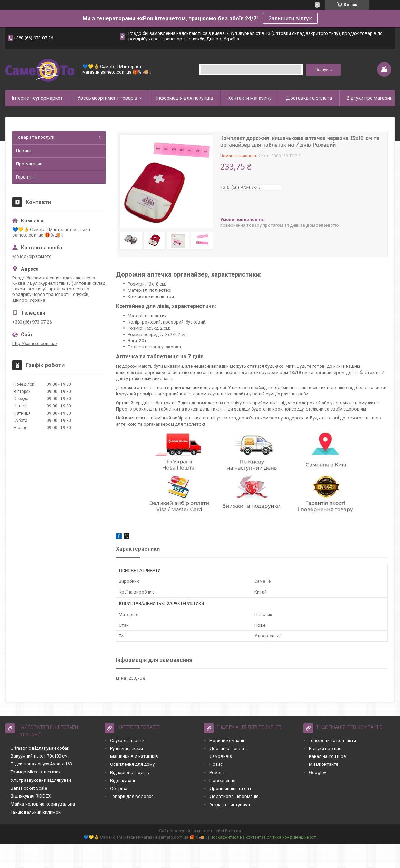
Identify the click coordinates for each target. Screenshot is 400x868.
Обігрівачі (120, 788)
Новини (24, 151)
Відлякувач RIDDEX (31, 796)
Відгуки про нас (325, 748)
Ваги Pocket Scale (29, 788)
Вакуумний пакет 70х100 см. (40, 756)
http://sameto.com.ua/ (35, 343)
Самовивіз (221, 756)
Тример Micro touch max (36, 772)
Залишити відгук (290, 18)
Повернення (222, 780)
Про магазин (29, 164)
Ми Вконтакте (324, 764)
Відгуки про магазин (370, 98)
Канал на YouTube (327, 756)
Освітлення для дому (132, 764)
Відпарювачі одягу (130, 773)
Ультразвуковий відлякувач (41, 780)
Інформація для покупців (185, 98)
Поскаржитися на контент (236, 837)
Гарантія (25, 177)
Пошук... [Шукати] (323, 70)
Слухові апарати (127, 740)
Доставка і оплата (229, 748)
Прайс (216, 764)
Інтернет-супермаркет (37, 98)
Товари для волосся (132, 796)
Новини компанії (227, 740)
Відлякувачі (123, 780)
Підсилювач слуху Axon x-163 (41, 764)
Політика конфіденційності (290, 837)
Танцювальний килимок (36, 812)
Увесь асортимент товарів (107, 98)
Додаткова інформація (234, 796)
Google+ (318, 773)
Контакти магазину (250, 98)
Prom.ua (233, 831)
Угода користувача (230, 805)
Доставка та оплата (309, 98)
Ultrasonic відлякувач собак (40, 748)
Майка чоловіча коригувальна (43, 804)
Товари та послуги (35, 137)
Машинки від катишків (134, 756)
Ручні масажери (126, 748)
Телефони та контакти (333, 740)
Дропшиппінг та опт (231, 788)
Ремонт (217, 773)
